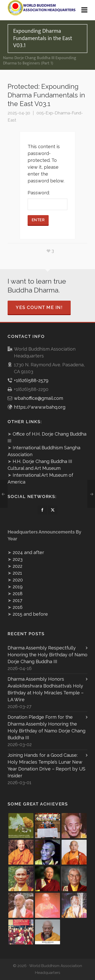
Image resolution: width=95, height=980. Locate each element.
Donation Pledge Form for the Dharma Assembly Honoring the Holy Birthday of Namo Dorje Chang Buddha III (46, 727)
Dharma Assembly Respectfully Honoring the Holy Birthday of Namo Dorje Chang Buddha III (48, 655)
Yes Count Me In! (39, 307)
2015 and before (30, 614)
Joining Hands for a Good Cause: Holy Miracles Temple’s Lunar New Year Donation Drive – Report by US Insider (46, 765)
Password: (48, 200)
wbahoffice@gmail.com (39, 398)
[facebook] (42, 510)
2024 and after (28, 552)
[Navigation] (84, 10)
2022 (17, 566)
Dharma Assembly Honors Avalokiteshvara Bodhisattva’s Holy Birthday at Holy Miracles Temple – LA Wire (46, 689)
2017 (17, 600)
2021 (17, 573)
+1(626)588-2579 (31, 380)
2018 (18, 594)
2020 (18, 580)
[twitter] (53, 510)
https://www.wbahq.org (40, 407)
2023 (18, 559)
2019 (18, 587)
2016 (18, 607)
